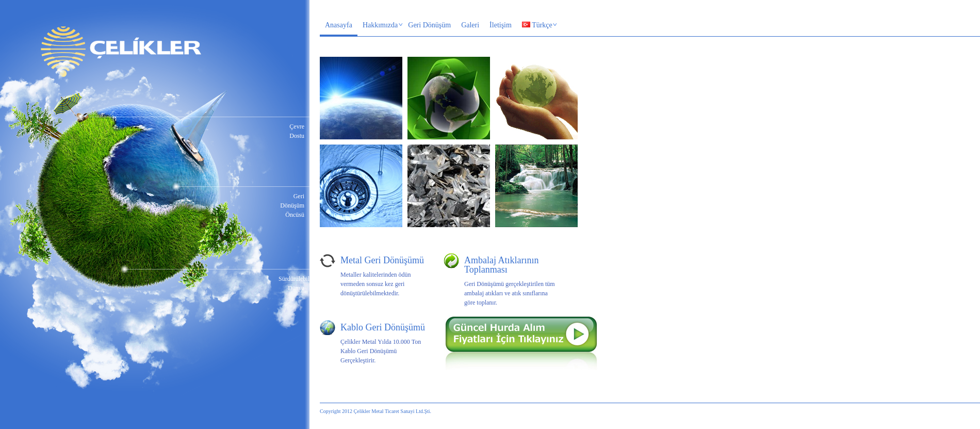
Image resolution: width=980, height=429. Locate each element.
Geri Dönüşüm (429, 25)
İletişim (501, 25)
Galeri (470, 25)
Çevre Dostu (297, 131)
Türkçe (537, 26)
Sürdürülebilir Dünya (291, 283)
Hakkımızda (380, 26)
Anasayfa (339, 25)
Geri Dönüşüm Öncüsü (292, 205)
